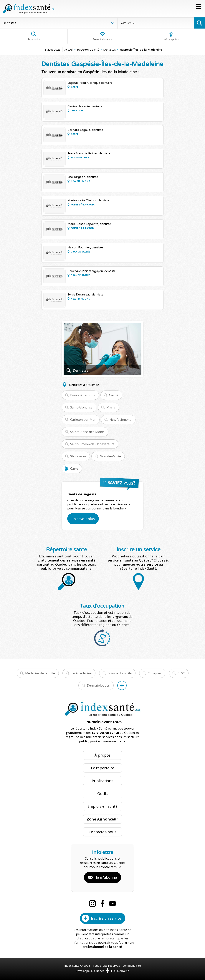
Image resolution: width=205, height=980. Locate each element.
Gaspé (114, 395)
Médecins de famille (40, 673)
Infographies (171, 36)
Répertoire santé (88, 49)
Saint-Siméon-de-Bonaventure (92, 444)
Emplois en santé (102, 806)
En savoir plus (83, 519)
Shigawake (78, 456)
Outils (102, 794)
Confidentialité (132, 966)
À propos (103, 755)
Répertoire (34, 36)
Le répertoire (103, 768)
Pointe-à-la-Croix (83, 395)
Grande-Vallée (110, 456)
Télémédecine (81, 673)
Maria (111, 407)
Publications (102, 781)
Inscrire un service (106, 918)
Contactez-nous (103, 832)
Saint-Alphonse (81, 407)
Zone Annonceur (102, 819)
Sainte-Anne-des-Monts (87, 432)
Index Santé (72, 966)
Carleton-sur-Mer (83, 420)
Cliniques (155, 673)
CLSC (181, 673)
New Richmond (121, 420)
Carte (74, 468)
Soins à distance (102, 36)
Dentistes (110, 49)
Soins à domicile (120, 673)
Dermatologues (98, 685)
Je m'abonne (106, 877)
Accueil (69, 49)
